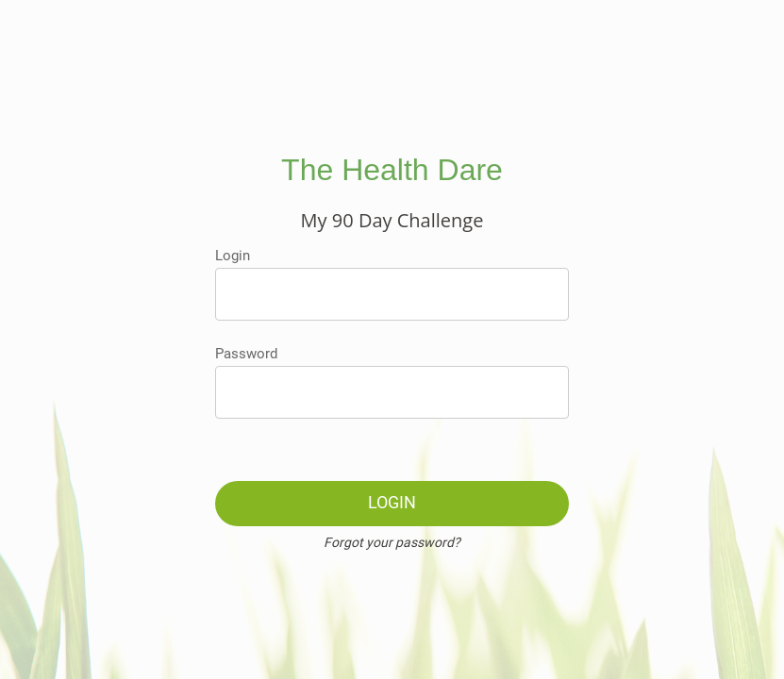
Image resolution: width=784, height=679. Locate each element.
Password (246, 354)
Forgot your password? (392, 542)
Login (233, 256)
